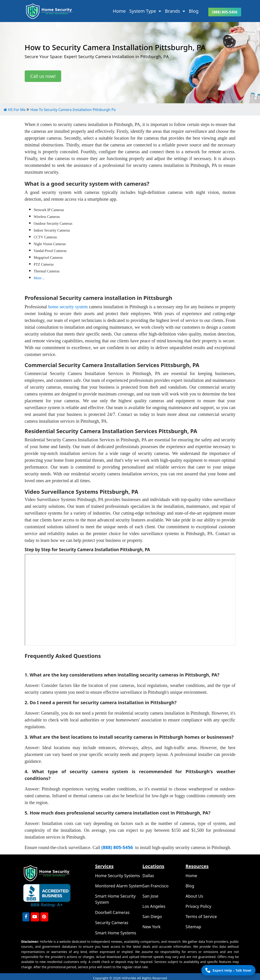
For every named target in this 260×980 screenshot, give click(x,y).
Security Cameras (112, 923)
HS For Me (15, 110)
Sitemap (193, 927)
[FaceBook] (26, 917)
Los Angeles (154, 906)
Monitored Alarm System (119, 886)
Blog (194, 11)
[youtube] (35, 917)
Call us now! (43, 76)
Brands (173, 11)
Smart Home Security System (115, 899)
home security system (68, 307)
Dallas (148, 876)
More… (40, 278)
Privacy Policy (199, 906)
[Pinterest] (44, 917)
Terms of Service (201, 916)
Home (119, 11)
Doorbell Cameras (112, 912)
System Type (143, 11)
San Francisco (156, 886)
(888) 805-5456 (225, 12)
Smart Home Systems (116, 933)
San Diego (152, 916)
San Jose (151, 896)
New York (152, 927)
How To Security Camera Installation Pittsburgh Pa (73, 110)
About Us (194, 896)
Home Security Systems (118, 876)
